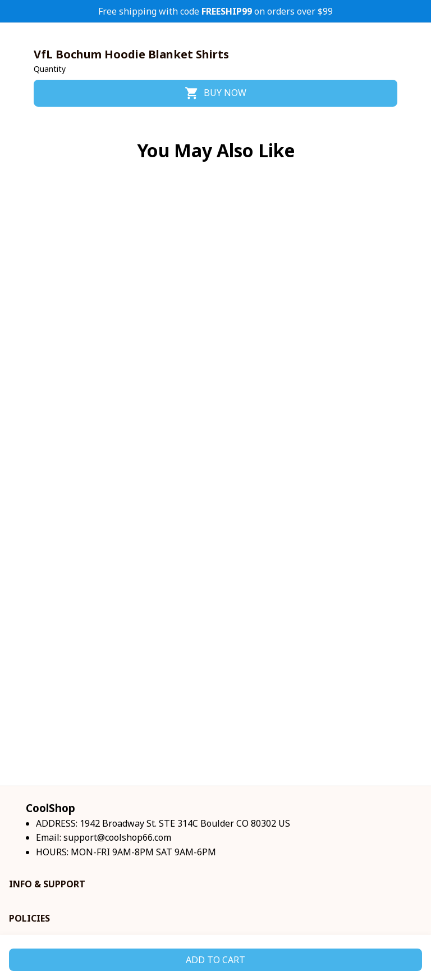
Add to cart (215, 960)
